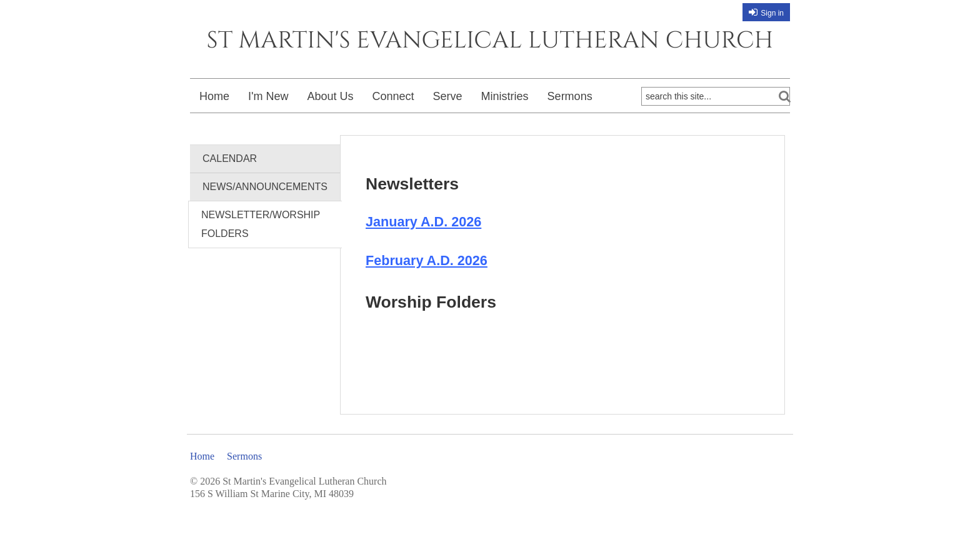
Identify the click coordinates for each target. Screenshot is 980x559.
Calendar (230, 159)
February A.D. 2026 (427, 260)
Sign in (772, 13)
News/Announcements (265, 187)
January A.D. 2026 (423, 222)
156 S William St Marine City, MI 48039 (272, 494)
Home (214, 96)
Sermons (570, 96)
